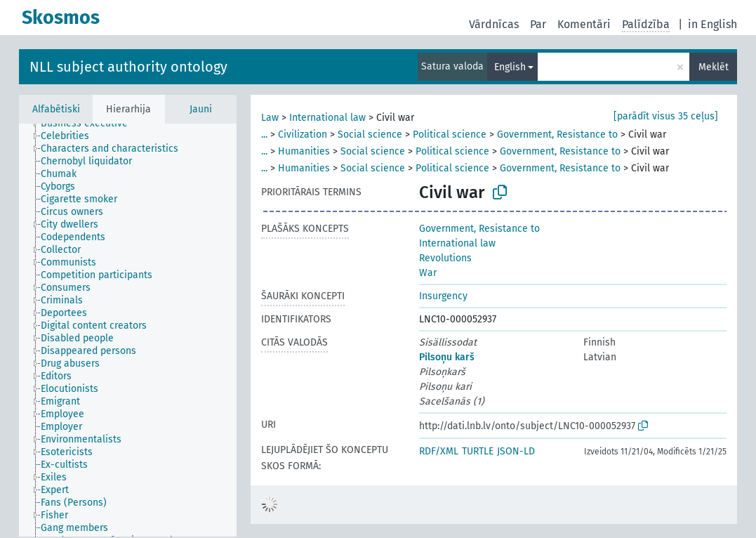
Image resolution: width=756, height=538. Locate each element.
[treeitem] (90, 124)
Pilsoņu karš (447, 357)
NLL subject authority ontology (128, 67)
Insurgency (443, 296)
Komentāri (584, 24)
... (264, 134)
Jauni (201, 109)
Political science (450, 134)
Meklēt (714, 67)
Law (270, 118)
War (428, 273)
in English (712, 24)
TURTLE (478, 451)
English (510, 67)
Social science (370, 134)
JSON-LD (516, 451)
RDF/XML (439, 451)
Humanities (304, 151)
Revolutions (445, 258)
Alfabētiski (56, 109)
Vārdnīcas (494, 24)
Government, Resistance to (557, 134)
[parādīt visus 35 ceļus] (666, 116)
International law (327, 118)
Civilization (303, 134)
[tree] (128, 330)
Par (538, 24)
